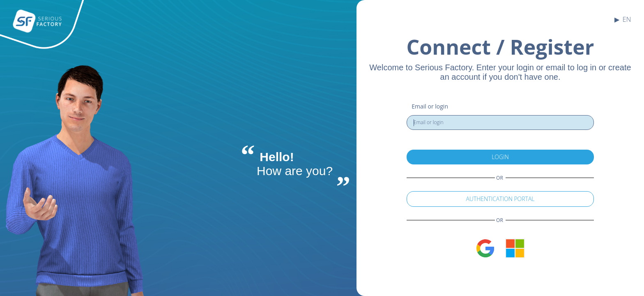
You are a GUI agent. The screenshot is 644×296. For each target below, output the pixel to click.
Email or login (430, 106)
